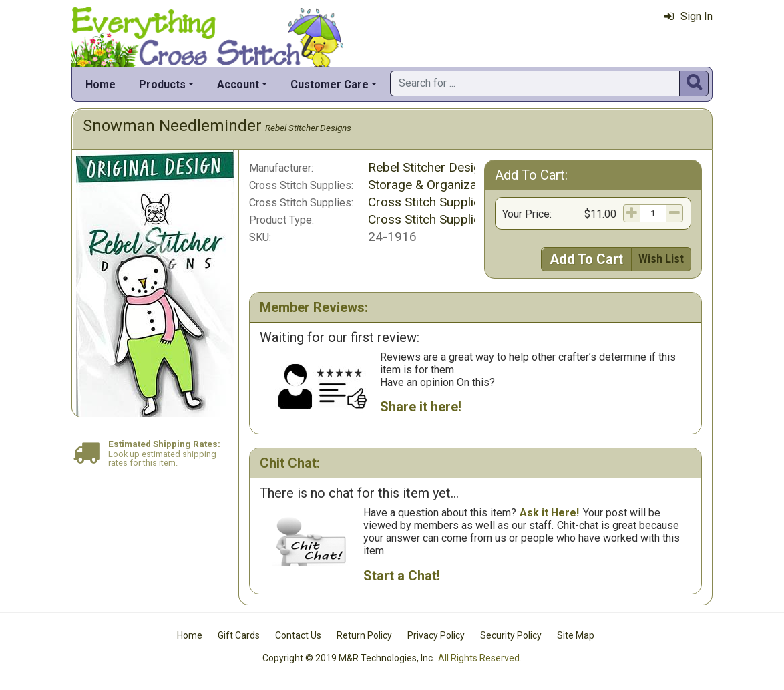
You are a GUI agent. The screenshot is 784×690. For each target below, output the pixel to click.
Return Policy (364, 635)
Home (101, 84)
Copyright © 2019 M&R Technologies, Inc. (349, 658)
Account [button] (238, 84)
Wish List (661, 259)
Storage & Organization (433, 185)
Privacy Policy (436, 635)
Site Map (576, 635)
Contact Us (298, 635)
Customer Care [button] (330, 84)
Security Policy (511, 635)
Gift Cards (239, 635)
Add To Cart (586, 259)
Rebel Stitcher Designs (308, 128)
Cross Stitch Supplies (427, 202)
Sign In (689, 16)
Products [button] (162, 84)
